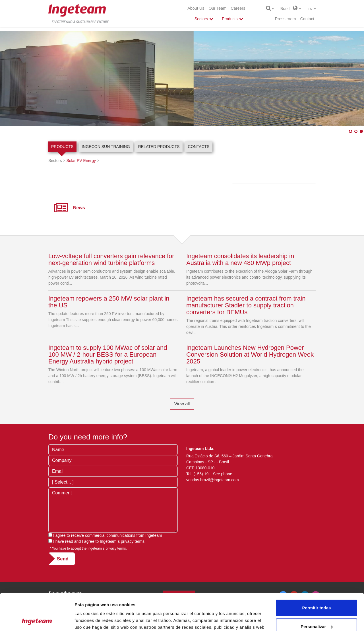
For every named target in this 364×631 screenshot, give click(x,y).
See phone (223, 474)
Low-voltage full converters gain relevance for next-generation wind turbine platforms (111, 259)
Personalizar (317, 590)
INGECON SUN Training (106, 147)
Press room (286, 19)
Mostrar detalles (91, 620)
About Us (196, 8)
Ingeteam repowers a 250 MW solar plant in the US (109, 302)
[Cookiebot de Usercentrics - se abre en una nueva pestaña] (37, 620)
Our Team (217, 8)
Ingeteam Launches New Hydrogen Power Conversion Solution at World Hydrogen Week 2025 (250, 354)
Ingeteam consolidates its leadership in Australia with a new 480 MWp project (240, 259)
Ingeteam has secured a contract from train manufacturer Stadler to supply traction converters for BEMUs (246, 305)
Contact (307, 19)
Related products (159, 147)
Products (62, 147)
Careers (238, 8)
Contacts (199, 147)
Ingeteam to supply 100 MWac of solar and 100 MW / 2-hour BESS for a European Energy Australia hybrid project (108, 354)
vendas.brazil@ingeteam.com (213, 480)
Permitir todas (317, 571)
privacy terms (133, 541)
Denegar (317, 608)
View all (182, 404)
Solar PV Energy (81, 161)
